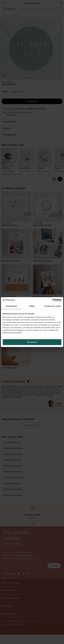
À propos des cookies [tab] (53, 306)
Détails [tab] (32, 306)
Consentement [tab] (11, 306)
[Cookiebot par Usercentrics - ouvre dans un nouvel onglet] (52, 300)
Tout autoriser (32, 342)
